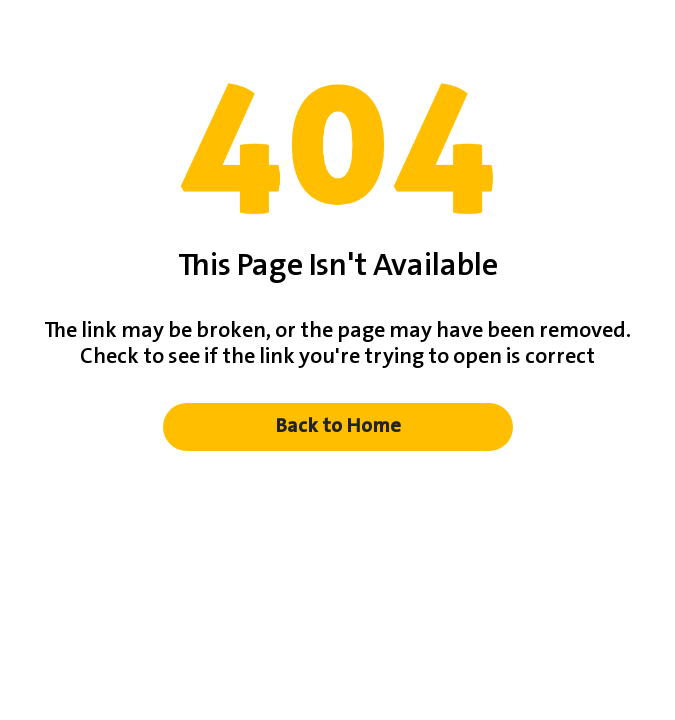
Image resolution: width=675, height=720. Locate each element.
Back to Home (338, 426)
